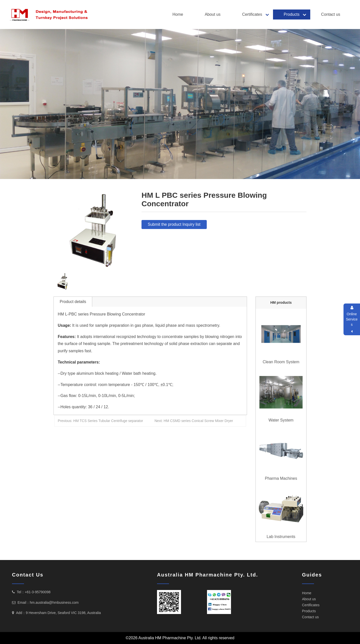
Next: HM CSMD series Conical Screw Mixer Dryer (194, 421)
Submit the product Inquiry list (174, 224)
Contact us (330, 14)
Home (178, 14)
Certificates (252, 14)
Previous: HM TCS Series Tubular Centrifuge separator (100, 421)
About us (213, 14)
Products (292, 14)
